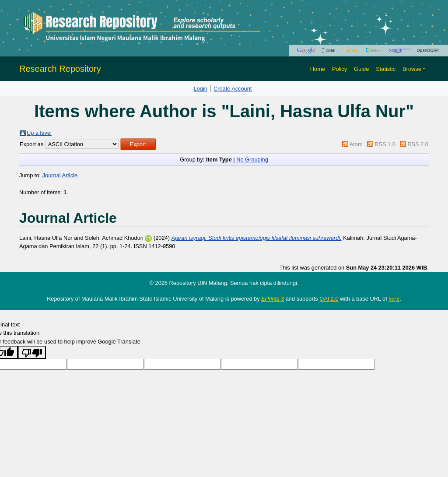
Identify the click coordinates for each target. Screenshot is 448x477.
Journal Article (60, 175)
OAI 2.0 (329, 299)
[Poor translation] (32, 352)
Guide (361, 69)
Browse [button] (412, 69)
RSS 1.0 (385, 144)
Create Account (233, 89)
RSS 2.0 (418, 144)
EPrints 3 (273, 299)
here (394, 299)
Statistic (386, 69)
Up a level (39, 133)
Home (318, 69)
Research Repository (60, 69)
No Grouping (252, 160)
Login (201, 89)
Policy (339, 69)
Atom (356, 144)
